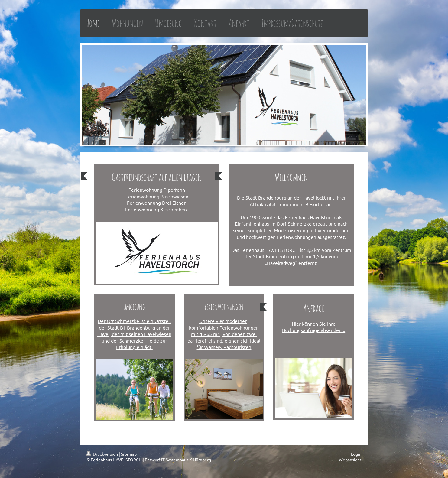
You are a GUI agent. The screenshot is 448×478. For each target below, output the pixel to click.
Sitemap (129, 454)
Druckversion (103, 454)
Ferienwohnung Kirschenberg (157, 209)
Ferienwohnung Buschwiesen (157, 196)
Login (356, 454)
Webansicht (350, 460)
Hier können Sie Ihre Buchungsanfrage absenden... (314, 327)
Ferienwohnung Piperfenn (157, 190)
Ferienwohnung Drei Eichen (157, 203)
